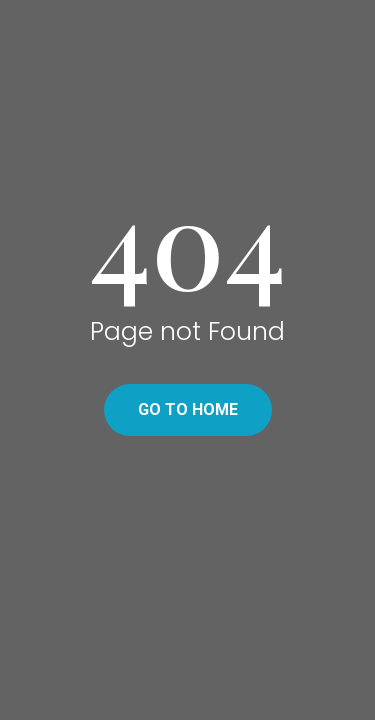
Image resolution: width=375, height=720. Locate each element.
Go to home (188, 409)
